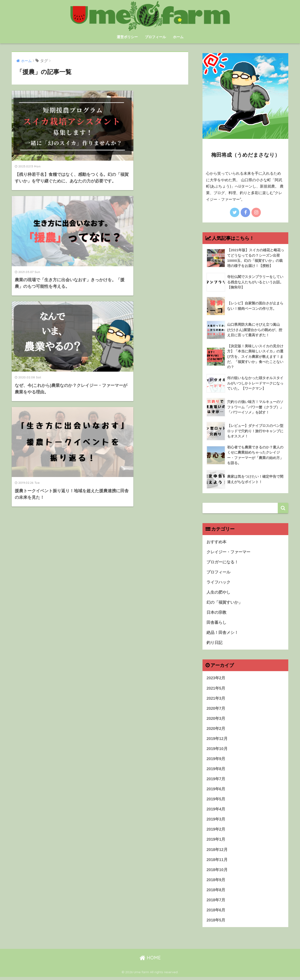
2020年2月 (216, 730)
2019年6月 (216, 791)
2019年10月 (217, 751)
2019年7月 (216, 781)
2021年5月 (216, 690)
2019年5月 (216, 801)
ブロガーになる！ (222, 563)
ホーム (178, 37)
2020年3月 (216, 720)
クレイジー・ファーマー (228, 553)
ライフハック (218, 583)
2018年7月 (216, 903)
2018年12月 (217, 852)
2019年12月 (217, 741)
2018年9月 (216, 883)
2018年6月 (216, 913)
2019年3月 (216, 822)
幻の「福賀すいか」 (224, 604)
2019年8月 (216, 771)
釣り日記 (214, 644)
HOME (150, 961)
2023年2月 (216, 680)
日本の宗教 (216, 614)
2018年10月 (217, 873)
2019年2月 (216, 832)
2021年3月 (216, 700)
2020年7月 (216, 710)
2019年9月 (216, 761)
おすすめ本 (216, 543)
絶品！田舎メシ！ (222, 634)
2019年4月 (216, 812)
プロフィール (155, 37)
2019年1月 (216, 842)
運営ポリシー (127, 37)
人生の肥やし (218, 593)
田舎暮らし (216, 624)
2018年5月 (216, 923)
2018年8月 (216, 893)
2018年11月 (217, 862)
